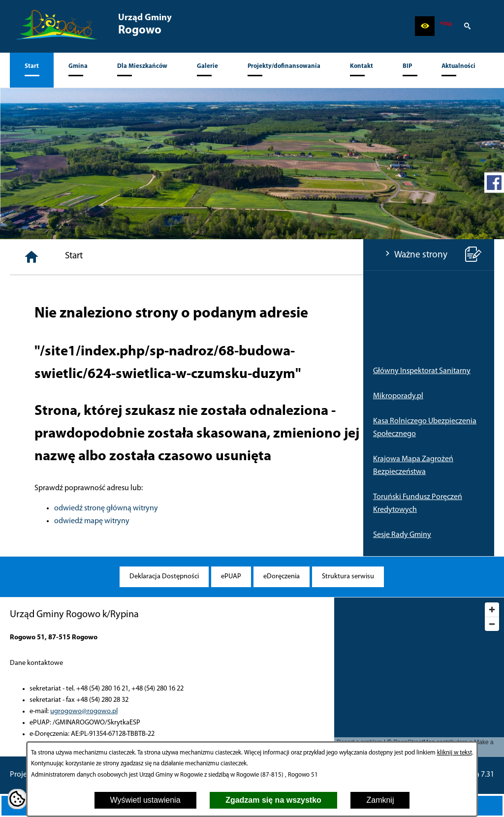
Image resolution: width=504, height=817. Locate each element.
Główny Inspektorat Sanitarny (59, 371)
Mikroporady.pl (35, 396)
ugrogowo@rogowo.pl (84, 711)
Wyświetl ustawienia (145, 800)
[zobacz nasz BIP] (446, 26)
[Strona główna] (153, 257)
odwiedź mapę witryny (213, 521)
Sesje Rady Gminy (39, 535)
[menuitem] (32, 70)
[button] (425, 26)
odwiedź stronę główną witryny (228, 508)
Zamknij (380, 800)
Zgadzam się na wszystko (273, 800)
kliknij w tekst (455, 753)
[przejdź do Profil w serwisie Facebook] (494, 183)
